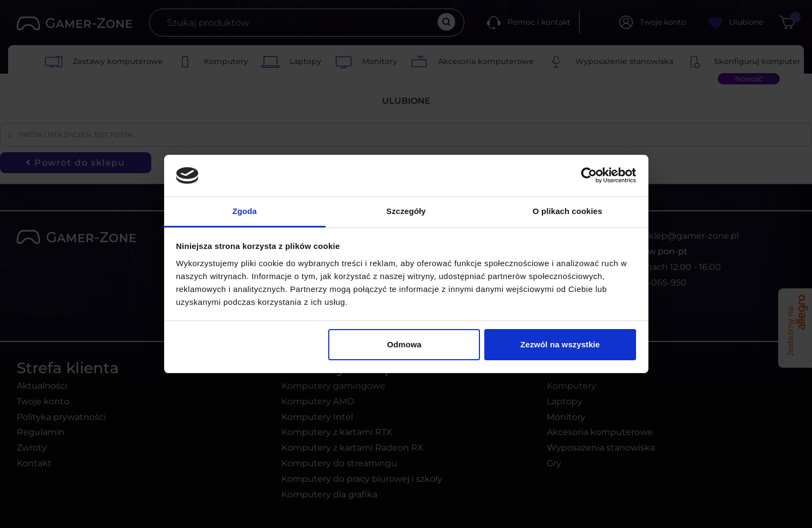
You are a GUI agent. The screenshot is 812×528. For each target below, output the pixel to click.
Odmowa (404, 344)
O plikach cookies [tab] (567, 211)
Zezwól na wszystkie (560, 344)
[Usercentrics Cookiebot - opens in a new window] (589, 175)
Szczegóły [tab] (406, 211)
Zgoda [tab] (245, 211)
